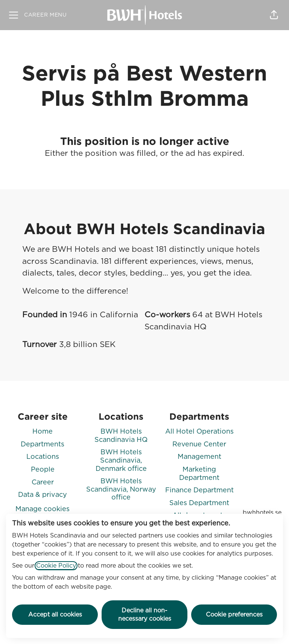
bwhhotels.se (262, 513)
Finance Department (199, 490)
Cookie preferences (234, 615)
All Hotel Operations (199, 432)
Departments (43, 445)
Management (199, 457)
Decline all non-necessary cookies (145, 615)
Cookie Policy (56, 566)
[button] (274, 15)
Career (43, 483)
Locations (43, 457)
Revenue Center (199, 445)
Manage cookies (43, 509)
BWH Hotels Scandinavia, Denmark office (121, 461)
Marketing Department (199, 474)
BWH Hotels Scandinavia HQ (121, 436)
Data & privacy (43, 495)
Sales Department (199, 503)
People (43, 470)
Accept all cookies (55, 615)
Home (43, 432)
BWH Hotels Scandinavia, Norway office (121, 489)
